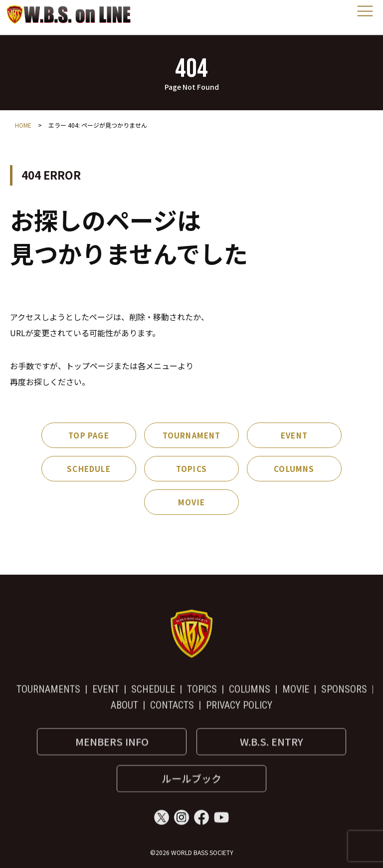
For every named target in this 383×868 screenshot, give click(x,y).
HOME (23, 125)
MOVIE (191, 502)
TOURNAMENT (192, 435)
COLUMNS (294, 469)
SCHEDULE (89, 469)
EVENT (294, 435)
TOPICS (191, 469)
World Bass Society (69, 14)
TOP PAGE (89, 435)
